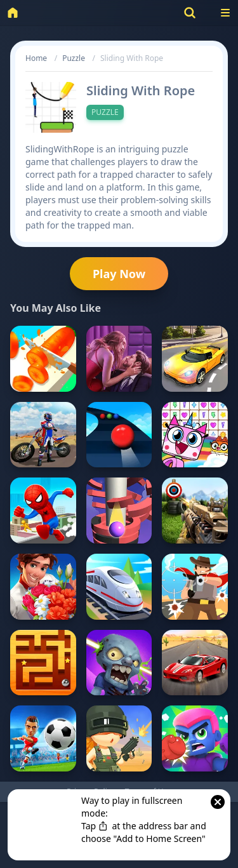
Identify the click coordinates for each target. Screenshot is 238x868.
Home (36, 58)
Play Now (119, 274)
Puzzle (74, 58)
